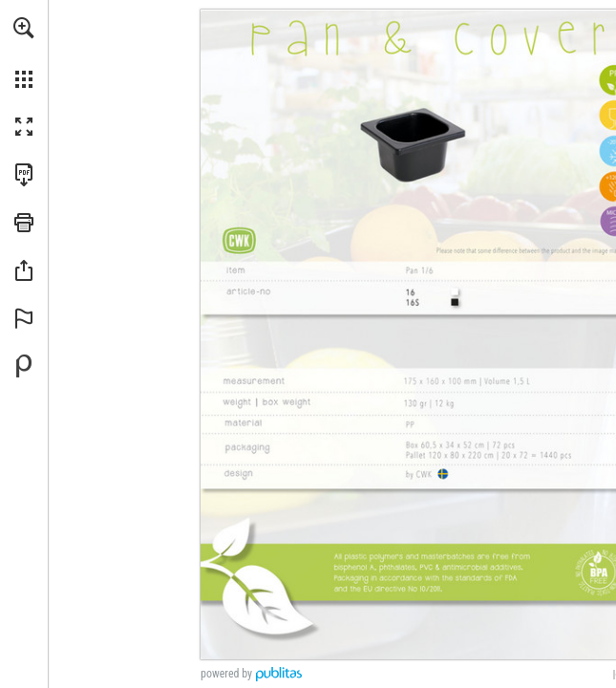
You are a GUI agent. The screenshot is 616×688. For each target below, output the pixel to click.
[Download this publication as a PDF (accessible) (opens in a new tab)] (24, 175)
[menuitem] (24, 53)
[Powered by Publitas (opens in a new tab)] (24, 366)
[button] (24, 28)
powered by (226, 674)
